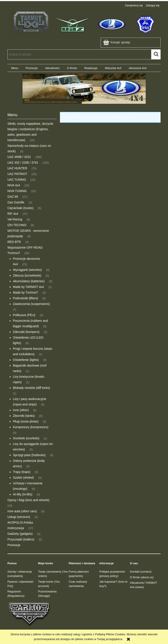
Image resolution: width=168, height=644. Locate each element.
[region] (84, 89)
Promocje (14, 545)
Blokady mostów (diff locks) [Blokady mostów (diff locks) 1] (31, 388)
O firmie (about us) (142, 577)
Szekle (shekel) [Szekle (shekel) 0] (23, 478)
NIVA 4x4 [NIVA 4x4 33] (14, 185)
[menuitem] (15, 68)
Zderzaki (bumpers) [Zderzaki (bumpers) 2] (26, 332)
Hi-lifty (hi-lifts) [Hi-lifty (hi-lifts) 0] (23, 494)
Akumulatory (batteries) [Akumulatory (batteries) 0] (29, 281)
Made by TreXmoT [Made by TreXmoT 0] (25, 293)
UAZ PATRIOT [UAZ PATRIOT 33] (17, 174)
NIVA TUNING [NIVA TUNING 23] (17, 191)
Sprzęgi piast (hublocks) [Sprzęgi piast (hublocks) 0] (29, 455)
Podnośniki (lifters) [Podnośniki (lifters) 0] (25, 298)
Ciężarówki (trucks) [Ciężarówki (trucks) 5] (20, 208)
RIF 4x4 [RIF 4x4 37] (13, 214)
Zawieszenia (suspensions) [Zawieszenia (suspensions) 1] (31, 304)
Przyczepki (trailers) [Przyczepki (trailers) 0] (21, 539)
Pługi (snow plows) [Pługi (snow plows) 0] (26, 421)
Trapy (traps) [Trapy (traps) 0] (22, 472)
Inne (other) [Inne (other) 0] (21, 410)
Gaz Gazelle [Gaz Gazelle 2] (16, 202)
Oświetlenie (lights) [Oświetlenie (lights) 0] (26, 360)
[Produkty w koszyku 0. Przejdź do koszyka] (117, 42)
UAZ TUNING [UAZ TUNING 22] (17, 180)
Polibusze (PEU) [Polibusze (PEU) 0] (24, 315)
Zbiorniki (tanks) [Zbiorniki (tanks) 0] (24, 416)
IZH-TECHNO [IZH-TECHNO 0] (17, 225)
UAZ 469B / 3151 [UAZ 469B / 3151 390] (19, 157)
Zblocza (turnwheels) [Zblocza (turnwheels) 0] (27, 275)
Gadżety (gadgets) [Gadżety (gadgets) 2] (20, 534)
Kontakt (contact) (141, 572)
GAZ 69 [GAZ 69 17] (13, 197)
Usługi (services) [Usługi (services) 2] (19, 517)
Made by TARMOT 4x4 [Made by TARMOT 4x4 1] (28, 287)
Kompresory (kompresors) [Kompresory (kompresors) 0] (31, 427)
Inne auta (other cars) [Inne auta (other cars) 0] (22, 511)
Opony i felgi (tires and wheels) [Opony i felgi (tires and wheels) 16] (28, 500)
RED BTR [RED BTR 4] (14, 242)
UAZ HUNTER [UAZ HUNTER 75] (17, 168)
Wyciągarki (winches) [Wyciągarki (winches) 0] (27, 270)
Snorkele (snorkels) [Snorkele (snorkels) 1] (26, 438)
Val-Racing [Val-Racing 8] (15, 219)
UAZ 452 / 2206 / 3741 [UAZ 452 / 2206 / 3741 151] (23, 163)
